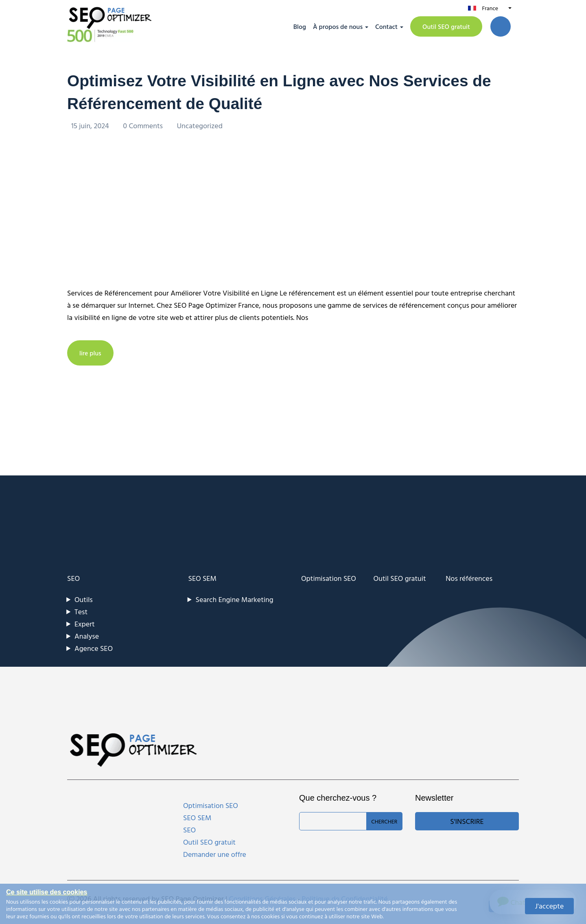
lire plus (90, 353)
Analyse (87, 636)
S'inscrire (467, 821)
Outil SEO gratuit (446, 26)
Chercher (384, 821)
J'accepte (550, 906)
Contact (386, 26)
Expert (85, 623)
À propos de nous (338, 26)
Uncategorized (200, 125)
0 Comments (144, 125)
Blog (300, 26)
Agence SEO (94, 648)
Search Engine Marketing (235, 599)
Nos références (469, 578)
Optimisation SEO (329, 578)
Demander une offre (215, 854)
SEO (73, 578)
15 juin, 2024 (91, 125)
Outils (84, 599)
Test (81, 611)
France (490, 8)
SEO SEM (202, 578)
